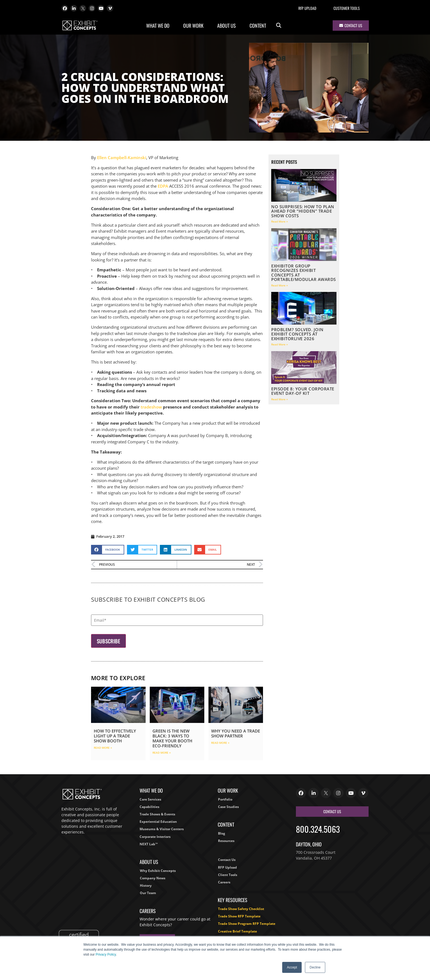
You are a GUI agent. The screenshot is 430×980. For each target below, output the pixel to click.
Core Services (150, 799)
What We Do (159, 26)
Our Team (148, 893)
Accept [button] (292, 967)
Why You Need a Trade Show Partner (236, 733)
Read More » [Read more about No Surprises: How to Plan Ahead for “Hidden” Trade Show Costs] (280, 221)
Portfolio (225, 799)
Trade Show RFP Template (239, 916)
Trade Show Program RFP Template (247, 924)
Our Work (195, 26)
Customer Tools (347, 8)
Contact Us (227, 860)
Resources (226, 841)
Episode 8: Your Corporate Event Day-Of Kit (303, 391)
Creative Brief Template (237, 931)
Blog (222, 833)
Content (259, 26)
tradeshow (151, 407)
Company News (153, 878)
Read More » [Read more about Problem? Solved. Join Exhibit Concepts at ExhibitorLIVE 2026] (280, 344)
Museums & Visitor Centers (162, 829)
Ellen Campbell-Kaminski (122, 157)
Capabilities (149, 807)
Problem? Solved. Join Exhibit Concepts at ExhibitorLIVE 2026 (297, 334)
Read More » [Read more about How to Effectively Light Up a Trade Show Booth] (103, 748)
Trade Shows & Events (157, 814)
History (146, 885)
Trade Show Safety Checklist (241, 909)
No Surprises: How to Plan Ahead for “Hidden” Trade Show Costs (303, 211)
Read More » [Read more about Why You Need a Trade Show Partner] (220, 743)
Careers (224, 882)
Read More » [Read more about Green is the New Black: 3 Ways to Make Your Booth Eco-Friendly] (162, 753)
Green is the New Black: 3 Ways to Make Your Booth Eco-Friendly (172, 738)
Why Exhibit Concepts (158, 871)
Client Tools (228, 875)
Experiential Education (158, 822)
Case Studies (228, 807)
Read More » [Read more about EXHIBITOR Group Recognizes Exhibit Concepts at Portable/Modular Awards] (280, 285)
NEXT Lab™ (149, 844)
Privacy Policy (106, 954)
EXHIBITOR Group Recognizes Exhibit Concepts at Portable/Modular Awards (304, 273)
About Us (228, 26)
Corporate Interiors (155, 837)
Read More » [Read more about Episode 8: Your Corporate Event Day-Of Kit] (280, 399)
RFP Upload (307, 8)
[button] (279, 26)
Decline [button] (315, 967)
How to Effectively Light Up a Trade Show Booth (115, 736)
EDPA (163, 186)
